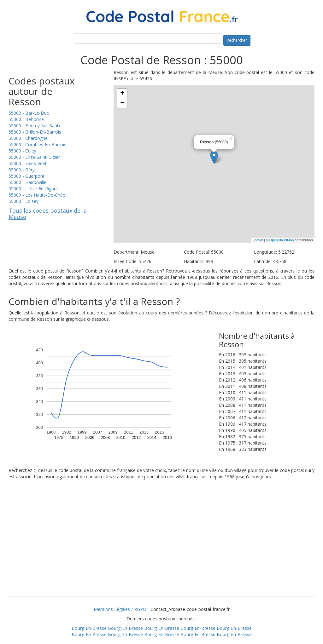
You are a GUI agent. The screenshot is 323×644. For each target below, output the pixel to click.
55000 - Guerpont (26, 176)
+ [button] (122, 94)
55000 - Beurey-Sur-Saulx (34, 126)
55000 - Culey (22, 151)
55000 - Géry (22, 170)
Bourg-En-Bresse (89, 628)
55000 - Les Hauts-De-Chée (37, 195)
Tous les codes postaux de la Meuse (48, 214)
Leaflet (258, 240)
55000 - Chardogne (28, 138)
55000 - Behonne (26, 119)
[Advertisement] (161, 546)
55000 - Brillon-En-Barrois (35, 132)
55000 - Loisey (23, 201)
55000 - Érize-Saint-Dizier (34, 157)
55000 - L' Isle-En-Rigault (34, 189)
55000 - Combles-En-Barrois (37, 144)
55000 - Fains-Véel (27, 163)
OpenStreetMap (282, 240)
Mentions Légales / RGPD (120, 609)
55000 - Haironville (27, 182)
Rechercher (237, 40)
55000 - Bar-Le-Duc (29, 113)
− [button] (122, 103)
